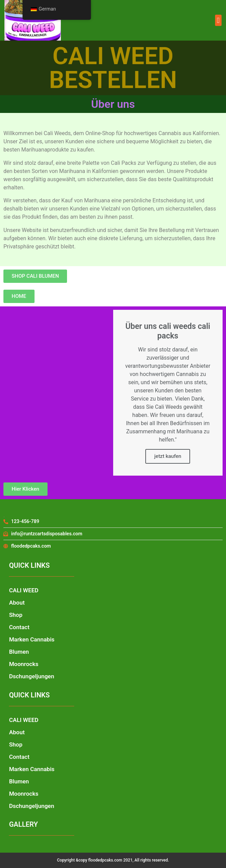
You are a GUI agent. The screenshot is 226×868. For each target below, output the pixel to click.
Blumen (19, 652)
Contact (19, 627)
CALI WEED (24, 590)
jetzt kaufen (168, 456)
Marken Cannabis (32, 639)
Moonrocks (24, 664)
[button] (218, 20)
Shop (16, 615)
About (17, 603)
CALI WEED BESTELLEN (113, 68)
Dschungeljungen (31, 676)
